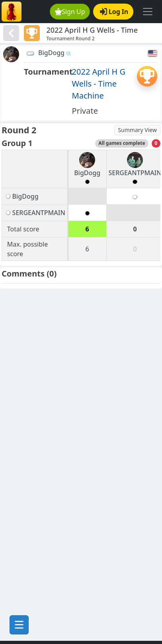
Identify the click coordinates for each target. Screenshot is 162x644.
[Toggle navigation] (148, 12)
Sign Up (70, 12)
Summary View (137, 130)
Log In (114, 12)
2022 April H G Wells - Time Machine (99, 84)
